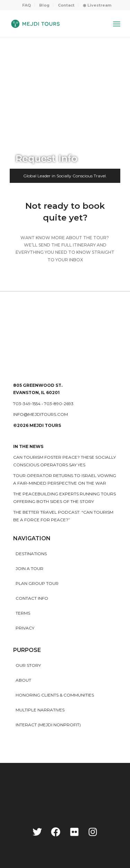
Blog (44, 5)
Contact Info (32, 598)
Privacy (25, 628)
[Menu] (117, 24)
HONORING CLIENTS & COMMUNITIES (55, 695)
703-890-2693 (59, 404)
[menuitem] (27, 5)
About (23, 680)
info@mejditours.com (41, 414)
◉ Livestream (97, 5)
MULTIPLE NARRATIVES (40, 710)
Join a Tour (29, 568)
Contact (66, 5)
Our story (28, 665)
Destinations (31, 554)
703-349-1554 (27, 404)
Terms (23, 613)
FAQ (27, 5)
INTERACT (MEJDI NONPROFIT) (48, 725)
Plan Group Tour (37, 583)
